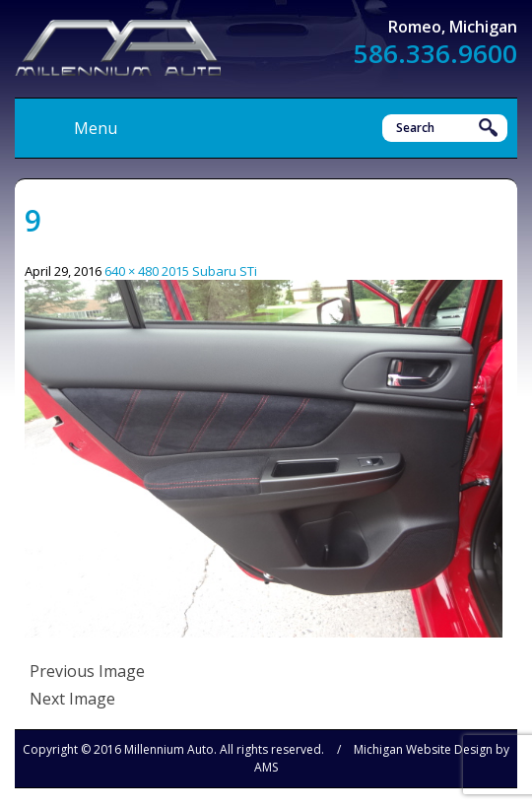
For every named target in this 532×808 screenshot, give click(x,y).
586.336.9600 (435, 53)
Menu (96, 128)
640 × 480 (132, 271)
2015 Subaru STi (209, 271)
